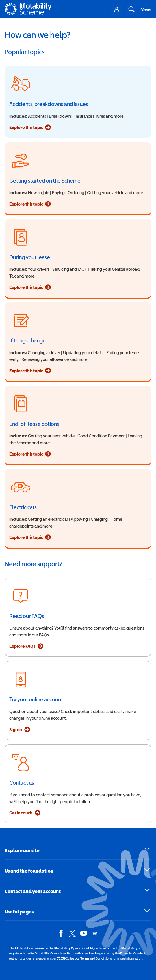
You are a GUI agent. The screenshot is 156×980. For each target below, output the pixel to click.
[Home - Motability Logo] (28, 9)
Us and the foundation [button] (29, 871)
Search (131, 9)
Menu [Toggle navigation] (146, 9)
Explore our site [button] (22, 850)
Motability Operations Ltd (74, 948)
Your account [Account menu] (117, 9)
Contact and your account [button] (33, 891)
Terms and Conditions (96, 958)
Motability (129, 948)
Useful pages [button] (19, 912)
